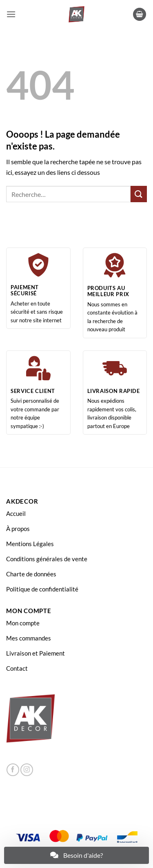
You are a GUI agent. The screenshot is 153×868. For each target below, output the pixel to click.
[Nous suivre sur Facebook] (13, 770)
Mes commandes (29, 638)
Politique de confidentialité (42, 589)
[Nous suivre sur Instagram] (27, 770)
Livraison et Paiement (35, 653)
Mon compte (23, 623)
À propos (18, 529)
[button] (11, 14)
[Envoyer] (139, 194)
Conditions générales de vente (47, 559)
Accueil (16, 513)
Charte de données (31, 574)
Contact (17, 668)
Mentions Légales (30, 544)
